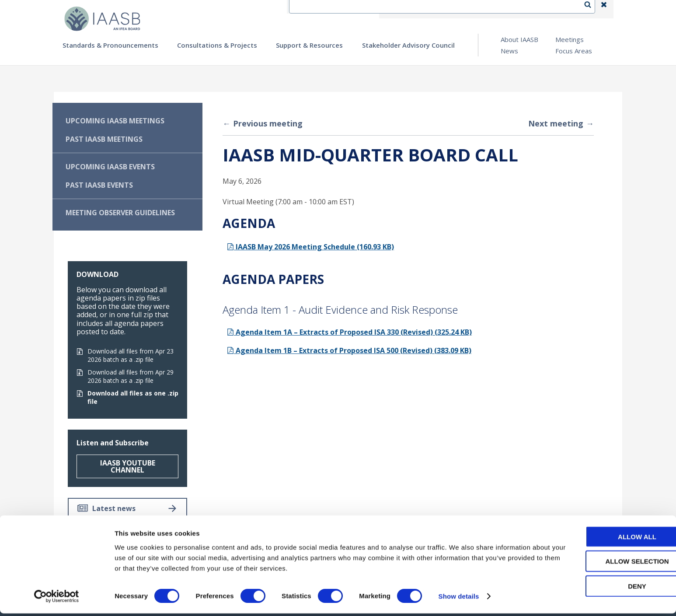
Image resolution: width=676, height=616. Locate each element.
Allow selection (603, 564)
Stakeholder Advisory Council (408, 45)
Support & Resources (309, 45)
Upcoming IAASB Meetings (115, 121)
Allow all (603, 539)
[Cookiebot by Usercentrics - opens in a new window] (57, 599)
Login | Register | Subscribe (534, 9)
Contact (426, 9)
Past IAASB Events (99, 185)
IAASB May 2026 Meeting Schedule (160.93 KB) (310, 247)
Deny (603, 588)
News (509, 51)
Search (592, 9)
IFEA (393, 9)
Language (467, 9)
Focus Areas (574, 51)
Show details (459, 599)
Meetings (570, 39)
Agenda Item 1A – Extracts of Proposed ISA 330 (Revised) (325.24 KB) (349, 332)
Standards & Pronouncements (110, 45)
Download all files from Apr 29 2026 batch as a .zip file (125, 376)
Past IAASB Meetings (104, 139)
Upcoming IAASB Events (110, 167)
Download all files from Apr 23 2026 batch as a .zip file (125, 355)
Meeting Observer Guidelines (120, 213)
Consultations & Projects (217, 45)
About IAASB (519, 39)
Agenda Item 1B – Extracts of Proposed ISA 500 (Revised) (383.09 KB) (349, 350)
